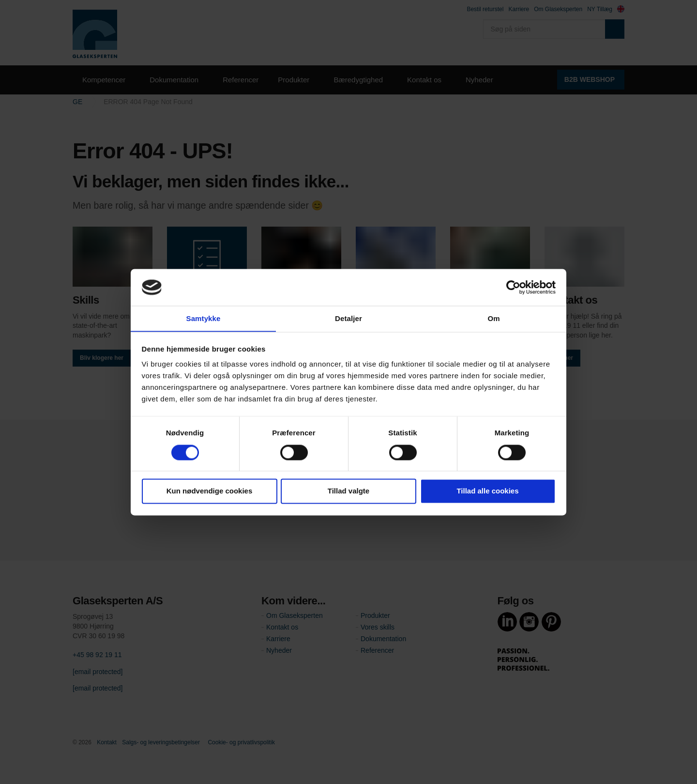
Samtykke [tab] (204, 318)
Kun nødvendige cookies (210, 491)
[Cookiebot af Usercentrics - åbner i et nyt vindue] (513, 287)
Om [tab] (493, 318)
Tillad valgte (348, 491)
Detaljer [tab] (348, 318)
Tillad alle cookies (487, 491)
